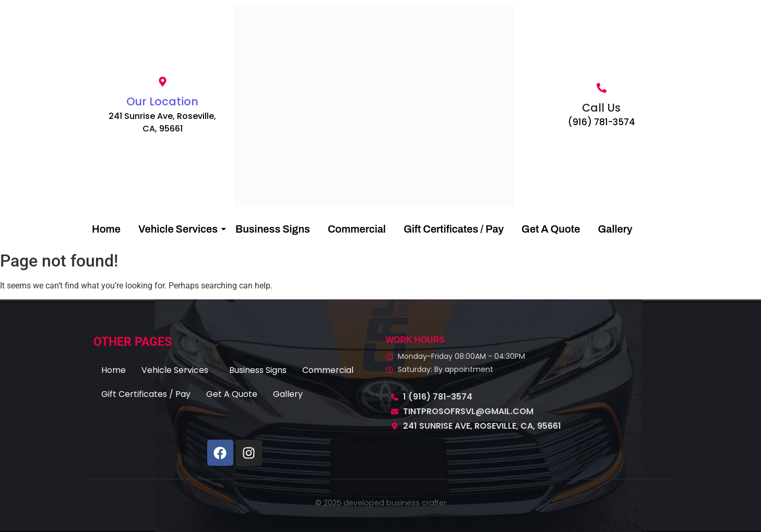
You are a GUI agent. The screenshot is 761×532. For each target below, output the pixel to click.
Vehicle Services (180, 229)
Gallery (615, 229)
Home (106, 229)
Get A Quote (551, 229)
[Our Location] (163, 82)
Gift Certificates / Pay (454, 229)
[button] (177, 370)
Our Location (162, 101)
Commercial (357, 229)
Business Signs (273, 229)
